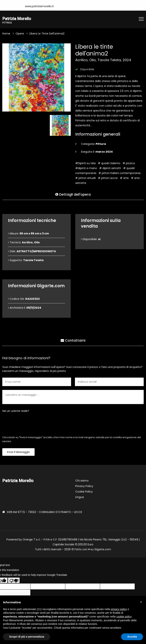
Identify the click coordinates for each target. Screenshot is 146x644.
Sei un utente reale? (16, 411)
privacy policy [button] (119, 609)
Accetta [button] (132, 637)
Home (6, 34)
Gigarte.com (103, 550)
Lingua (80, 497)
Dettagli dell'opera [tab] (73, 194)
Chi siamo (82, 481)
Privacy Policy (84, 486)
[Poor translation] (14, 581)
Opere (20, 34)
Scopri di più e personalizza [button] (27, 637)
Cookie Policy (84, 492)
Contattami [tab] (73, 340)
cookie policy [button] (124, 617)
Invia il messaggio (18, 452)
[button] (141, 602)
